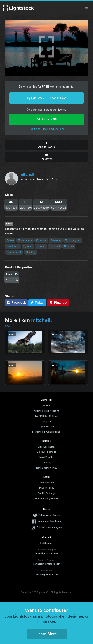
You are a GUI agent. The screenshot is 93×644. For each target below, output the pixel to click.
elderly (56, 240)
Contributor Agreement (46, 498)
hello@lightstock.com (47, 574)
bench (69, 246)
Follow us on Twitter (49, 515)
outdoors (13, 246)
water (28, 246)
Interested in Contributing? (46, 432)
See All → (11, 326)
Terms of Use (46, 482)
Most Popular (47, 457)
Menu (86, 8)
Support (47, 421)
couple (41, 240)
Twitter (38, 303)
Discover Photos (47, 447)
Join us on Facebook (49, 521)
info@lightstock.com (47, 553)
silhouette (25, 240)
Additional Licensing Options (47, 129)
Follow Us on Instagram (49, 527)
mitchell (27, 174)
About (47, 405)
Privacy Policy (47, 488)
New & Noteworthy (47, 468)
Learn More (47, 634)
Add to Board (46, 145)
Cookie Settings (46, 493)
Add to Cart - (46, 119)
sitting (31, 252)
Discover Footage (46, 452)
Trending (46, 462)
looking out (73, 240)
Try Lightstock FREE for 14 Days (46, 98)
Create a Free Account (47, 411)
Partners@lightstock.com (47, 564)
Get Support (46, 543)
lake (10, 240)
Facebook (16, 303)
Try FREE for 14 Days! (46, 416)
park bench (14, 252)
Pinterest (58, 303)
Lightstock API (47, 427)
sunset (55, 246)
